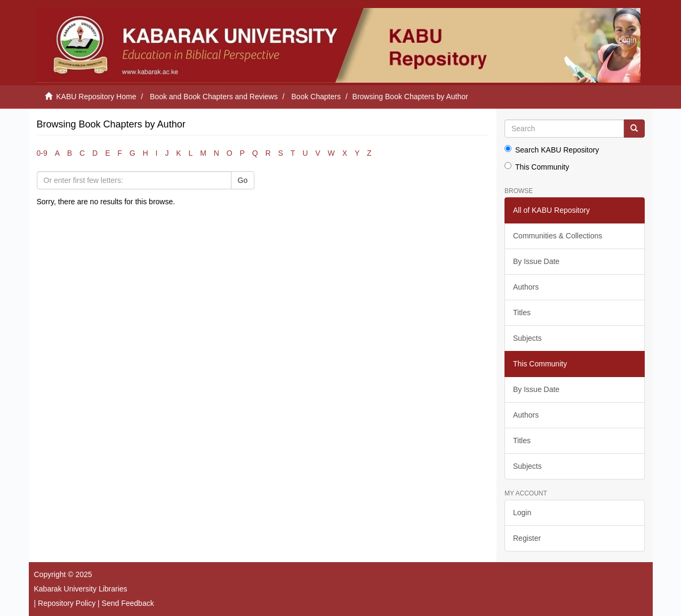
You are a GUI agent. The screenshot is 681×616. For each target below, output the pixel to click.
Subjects (527, 338)
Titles (522, 313)
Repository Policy (67, 603)
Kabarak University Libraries (81, 589)
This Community (537, 167)
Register (527, 538)
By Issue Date (536, 261)
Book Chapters (316, 97)
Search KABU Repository (552, 150)
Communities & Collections (558, 236)
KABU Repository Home (96, 97)
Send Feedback (128, 603)
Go (243, 180)
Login (522, 513)
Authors (526, 287)
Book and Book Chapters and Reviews (214, 97)
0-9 (42, 153)
